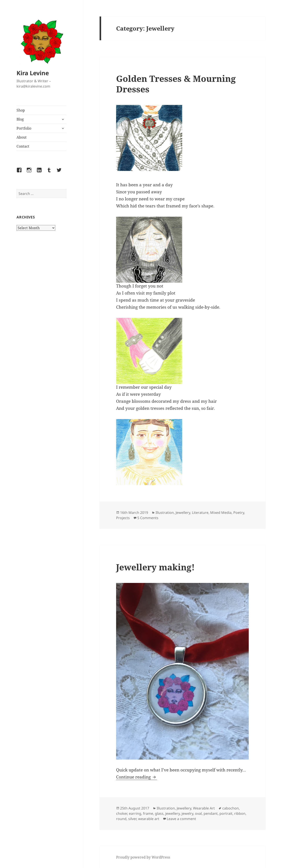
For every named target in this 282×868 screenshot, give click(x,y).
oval (198, 813)
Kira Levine (33, 73)
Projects (123, 518)
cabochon (231, 808)
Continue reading (137, 777)
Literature (200, 513)
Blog (20, 119)
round (121, 819)
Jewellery (183, 513)
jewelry (187, 813)
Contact (23, 146)
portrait (226, 813)
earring (135, 813)
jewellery (173, 813)
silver (132, 819)
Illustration (165, 513)
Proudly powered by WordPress (143, 857)
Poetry (239, 513)
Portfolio (24, 128)
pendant (211, 813)
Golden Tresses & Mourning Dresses (176, 84)
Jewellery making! (155, 567)
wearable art (149, 819)
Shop (21, 110)
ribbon (240, 813)
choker (122, 813)
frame (148, 813)
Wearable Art (204, 808)
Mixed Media (221, 513)
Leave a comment (181, 819)
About (22, 137)
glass (159, 813)
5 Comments (148, 518)
